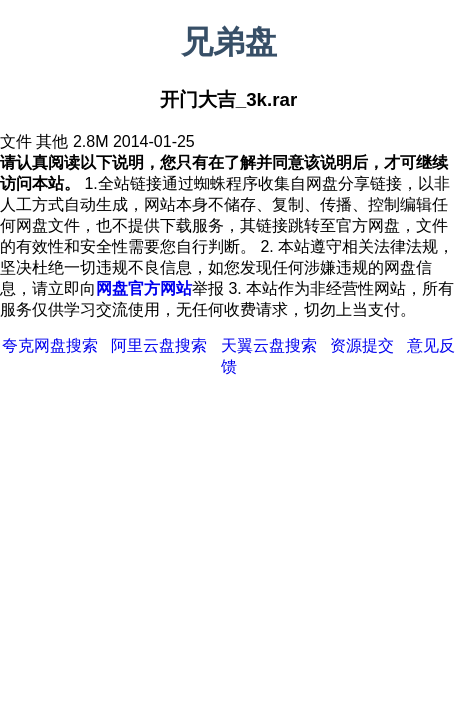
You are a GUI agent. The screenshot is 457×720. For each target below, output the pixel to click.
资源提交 (362, 345)
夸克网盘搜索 (50, 345)
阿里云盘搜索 (159, 345)
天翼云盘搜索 (269, 345)
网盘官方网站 (144, 288)
